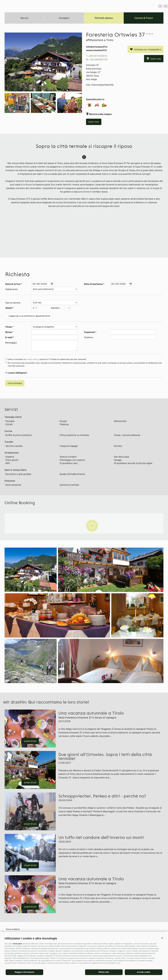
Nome (9, 332)
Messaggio (11, 343)
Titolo (9, 327)
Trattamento (12, 289)
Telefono (89, 337)
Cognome (89, 332)
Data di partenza (93, 284)
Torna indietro (13, 929)
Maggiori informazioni (24, 972)
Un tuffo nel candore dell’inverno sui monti (101, 838)
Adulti (9, 308)
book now (156, 59)
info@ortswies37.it (97, 47)
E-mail (9, 337)
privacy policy (32, 359)
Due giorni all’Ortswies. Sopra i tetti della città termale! (105, 757)
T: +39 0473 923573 (97, 56)
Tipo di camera (13, 303)
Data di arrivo (13, 284)
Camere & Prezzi (144, 18)
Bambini (55, 308)
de (160, 6)
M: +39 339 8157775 (97, 60)
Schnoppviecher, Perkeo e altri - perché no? (102, 796)
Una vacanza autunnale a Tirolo (91, 714)
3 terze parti (17, 944)
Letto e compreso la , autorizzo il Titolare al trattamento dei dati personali (47, 359)
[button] (162, 938)
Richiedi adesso (104, 18)
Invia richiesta (15, 383)
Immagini (64, 18)
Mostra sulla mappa (100, 114)
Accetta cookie (144, 972)
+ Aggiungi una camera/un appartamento (29, 316)
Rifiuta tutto (104, 972)
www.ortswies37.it (96, 50)
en (166, 6)
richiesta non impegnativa (148, 49)
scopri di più (30, 741)
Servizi (24, 18)
